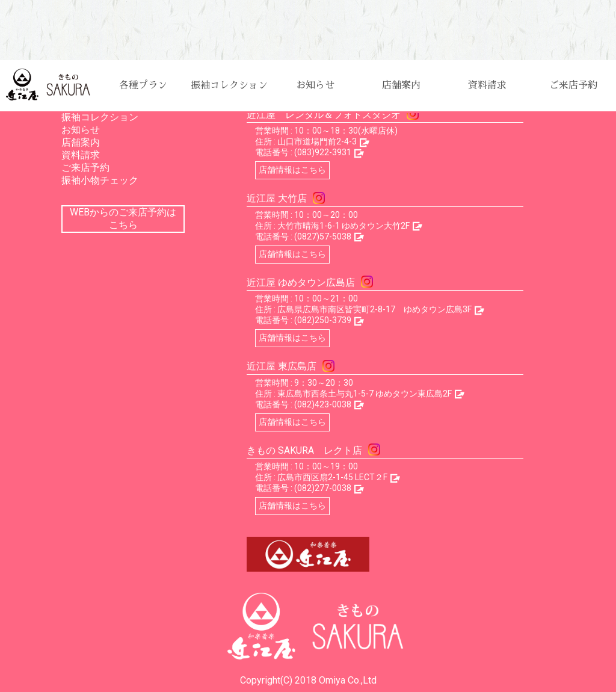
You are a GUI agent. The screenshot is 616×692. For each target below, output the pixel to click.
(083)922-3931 (323, 152)
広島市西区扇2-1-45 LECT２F (332, 477)
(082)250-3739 (323, 320)
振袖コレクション (229, 85)
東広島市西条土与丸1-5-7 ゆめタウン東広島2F (365, 394)
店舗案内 (401, 85)
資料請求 (487, 85)
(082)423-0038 (323, 404)
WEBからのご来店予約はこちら (123, 218)
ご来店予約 (573, 85)
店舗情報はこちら (292, 170)
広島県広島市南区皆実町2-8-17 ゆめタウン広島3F (374, 309)
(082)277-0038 (323, 488)
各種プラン (143, 85)
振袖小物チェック (100, 180)
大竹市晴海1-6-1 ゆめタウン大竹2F (343, 226)
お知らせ (315, 85)
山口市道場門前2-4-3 (317, 141)
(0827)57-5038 (323, 236)
